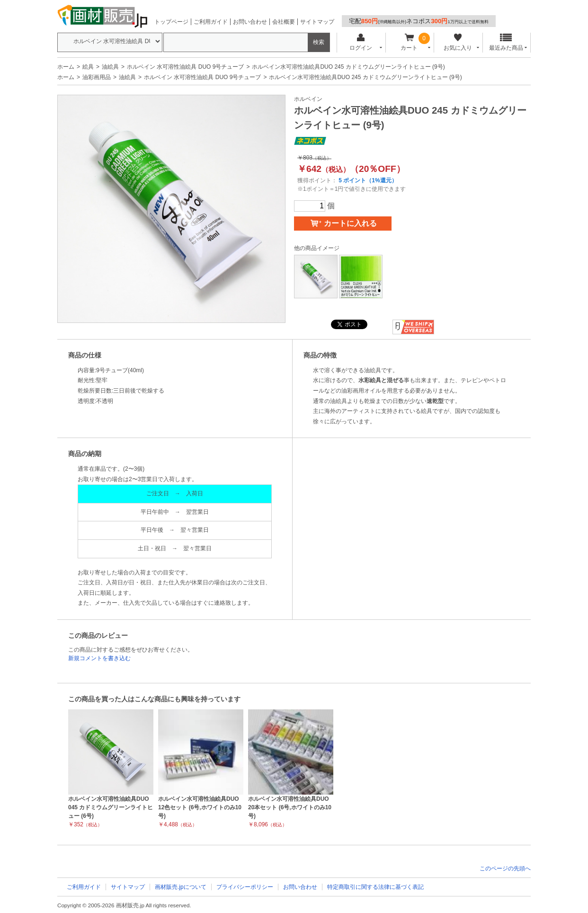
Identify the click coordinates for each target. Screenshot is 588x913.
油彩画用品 (97, 77)
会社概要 (284, 22)
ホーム (66, 67)
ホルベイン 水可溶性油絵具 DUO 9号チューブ (185, 67)
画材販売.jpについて (181, 887)
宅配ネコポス (419, 21)
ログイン (361, 42)
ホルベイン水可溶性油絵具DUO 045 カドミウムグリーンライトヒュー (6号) (111, 807)
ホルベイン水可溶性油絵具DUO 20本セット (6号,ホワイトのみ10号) (290, 807)
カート (409, 42)
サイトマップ (317, 22)
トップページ (171, 22)
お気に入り (458, 42)
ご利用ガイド (211, 22)
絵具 (88, 67)
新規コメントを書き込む (99, 658)
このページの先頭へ (505, 868)
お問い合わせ (250, 22)
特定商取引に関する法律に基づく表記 (375, 887)
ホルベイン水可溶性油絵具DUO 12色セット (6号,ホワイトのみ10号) (200, 807)
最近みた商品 (506, 42)
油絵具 (110, 67)
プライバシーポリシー (245, 887)
